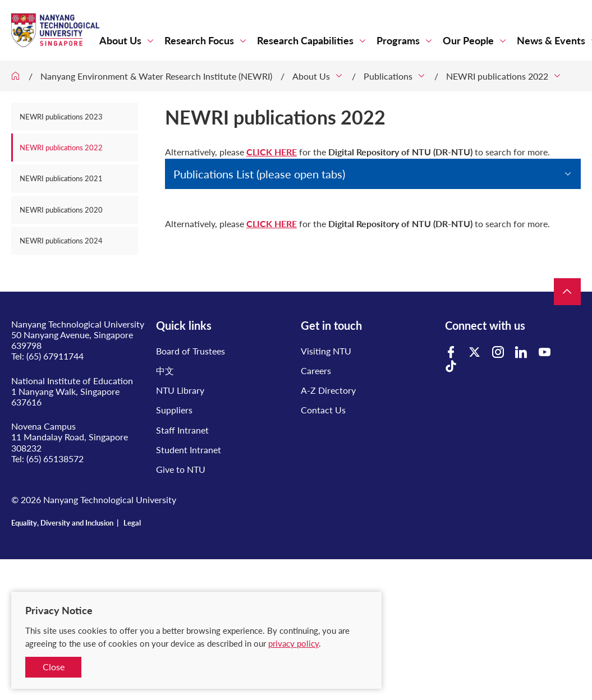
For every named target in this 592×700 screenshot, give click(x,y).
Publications (388, 76)
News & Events (551, 41)
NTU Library (180, 390)
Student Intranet (189, 450)
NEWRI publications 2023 (61, 117)
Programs (398, 41)
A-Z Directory (328, 390)
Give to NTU (181, 469)
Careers (316, 370)
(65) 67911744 (55, 356)
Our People (468, 41)
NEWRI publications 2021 (61, 178)
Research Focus (199, 41)
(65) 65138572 (55, 459)
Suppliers (174, 410)
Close (54, 667)
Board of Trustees (191, 351)
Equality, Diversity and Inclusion (62, 523)
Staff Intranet (182, 430)
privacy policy (293, 643)
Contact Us (323, 410)
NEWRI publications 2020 (61, 210)
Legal (132, 523)
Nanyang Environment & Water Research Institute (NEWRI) (156, 76)
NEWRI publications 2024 (61, 241)
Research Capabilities (305, 41)
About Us (120, 41)
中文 (165, 370)
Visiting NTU (326, 351)
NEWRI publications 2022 (497, 76)
